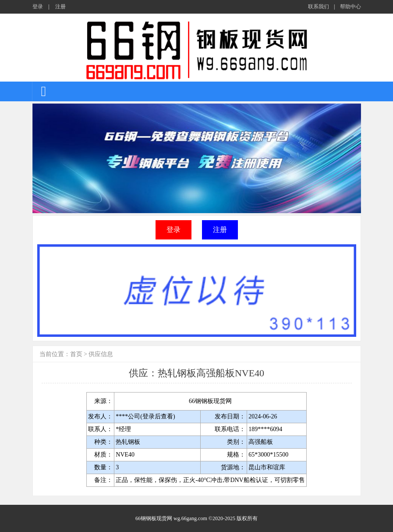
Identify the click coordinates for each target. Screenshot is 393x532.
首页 (76, 354)
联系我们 (319, 7)
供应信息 (101, 354)
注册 (60, 7)
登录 (38, 7)
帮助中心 (351, 7)
